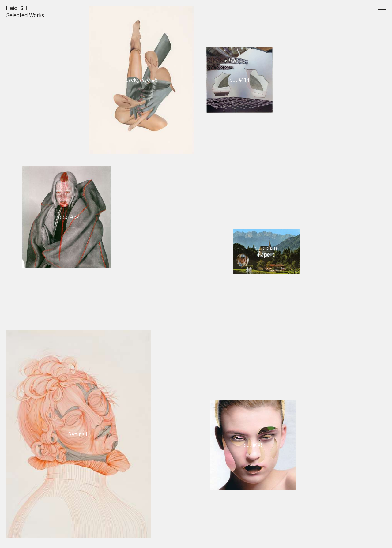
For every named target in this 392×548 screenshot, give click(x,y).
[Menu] (381, 10)
